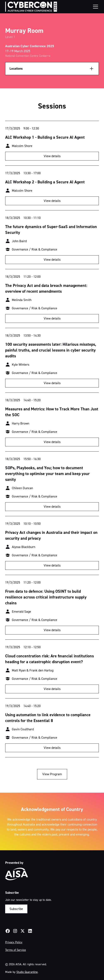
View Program (52, 774)
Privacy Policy (14, 942)
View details (52, 156)
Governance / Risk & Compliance (34, 249)
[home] (31, 7)
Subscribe (16, 909)
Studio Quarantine (27, 972)
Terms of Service (16, 950)
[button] (95, 7)
